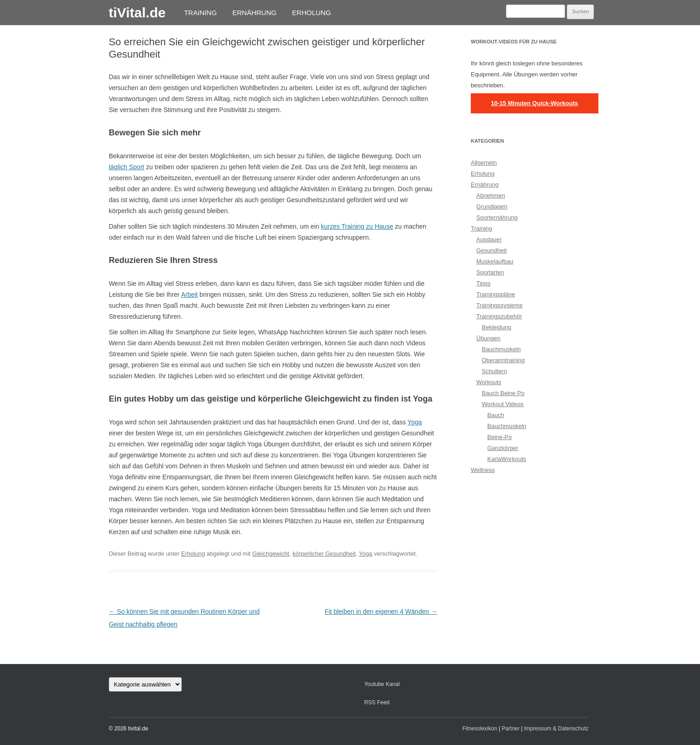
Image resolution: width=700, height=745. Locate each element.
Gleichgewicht (271, 554)
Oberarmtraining (503, 360)
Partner (510, 729)
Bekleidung (496, 327)
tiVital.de (137, 13)
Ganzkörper (503, 448)
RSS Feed (377, 702)
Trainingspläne (496, 294)
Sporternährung (497, 217)
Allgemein (484, 163)
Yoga (415, 422)
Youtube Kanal (382, 684)
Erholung (311, 13)
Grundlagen (492, 206)
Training (200, 13)
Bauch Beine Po (503, 393)
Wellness (483, 470)
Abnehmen (491, 196)
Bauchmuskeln (501, 349)
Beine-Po (499, 437)
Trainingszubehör (499, 316)
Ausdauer (489, 239)
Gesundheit (492, 250)
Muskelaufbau (495, 261)
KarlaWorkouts (507, 459)
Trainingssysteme (499, 305)
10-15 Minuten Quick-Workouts (534, 103)
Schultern (494, 371)
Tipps (483, 283)
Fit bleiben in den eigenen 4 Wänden (381, 611)
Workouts (489, 382)
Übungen (488, 338)
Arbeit (190, 295)
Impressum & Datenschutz (557, 729)
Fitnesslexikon (480, 729)
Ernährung (255, 13)
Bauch (496, 415)
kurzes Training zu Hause (357, 226)
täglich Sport (127, 167)
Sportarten (490, 272)
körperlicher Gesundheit (324, 554)
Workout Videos (503, 404)
